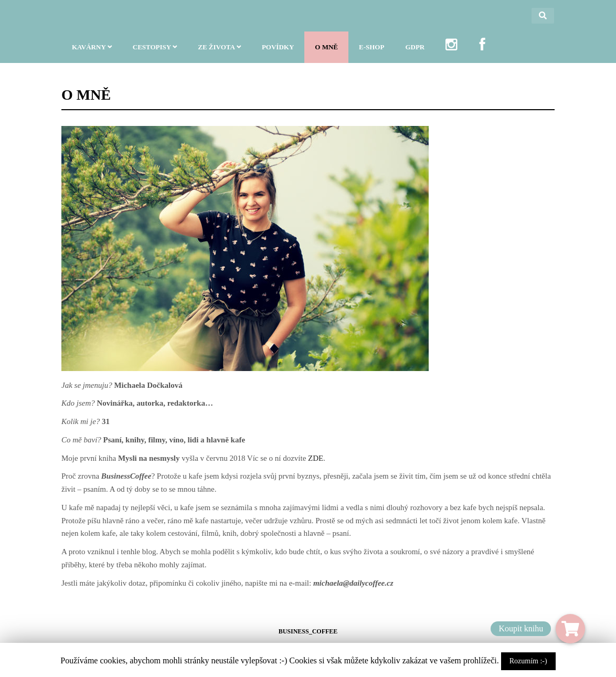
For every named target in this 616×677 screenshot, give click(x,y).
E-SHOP (371, 53)
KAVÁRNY (92, 53)
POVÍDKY (278, 53)
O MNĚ (326, 53)
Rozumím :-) (528, 661)
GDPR (415, 53)
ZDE (316, 458)
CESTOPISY (155, 53)
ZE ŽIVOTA (219, 53)
